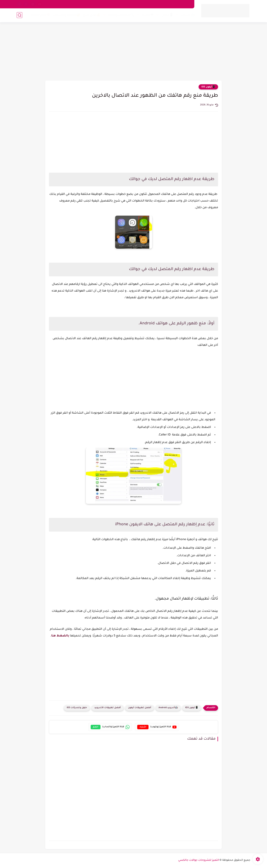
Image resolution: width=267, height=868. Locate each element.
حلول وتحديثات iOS (77, 708)
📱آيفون (167, 15)
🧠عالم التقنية (41, 15)
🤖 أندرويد (188, 15)
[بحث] (19, 15)
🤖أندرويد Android (168, 708)
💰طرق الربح (92, 15)
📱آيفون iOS (208, 87)
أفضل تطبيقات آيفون (140, 708)
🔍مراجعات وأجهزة (121, 15)
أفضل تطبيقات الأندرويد (108, 708)
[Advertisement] (133, 52)
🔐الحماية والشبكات (67, 15)
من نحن (186, 4)
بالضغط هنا (60, 636)
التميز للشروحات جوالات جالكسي (199, 860)
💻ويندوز (148, 15)
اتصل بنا (173, 4)
